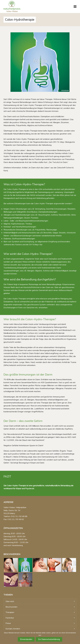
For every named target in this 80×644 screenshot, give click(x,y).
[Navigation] (75, 7)
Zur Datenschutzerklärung (49, 639)
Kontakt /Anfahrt (13, 629)
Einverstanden (26, 639)
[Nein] (77, 637)
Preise (8, 623)
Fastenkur (10, 618)
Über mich (10, 601)
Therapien (10, 612)
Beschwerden (11, 607)
